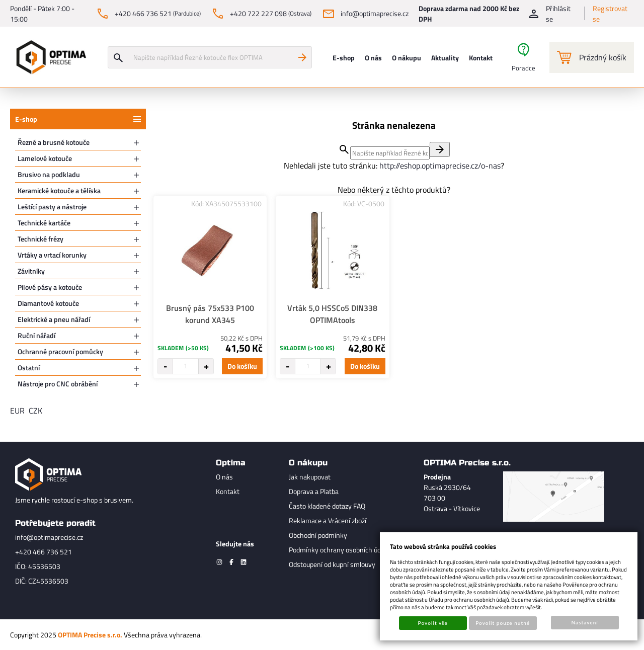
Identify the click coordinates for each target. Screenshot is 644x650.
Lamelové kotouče (45, 158)
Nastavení (585, 622)
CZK (35, 411)
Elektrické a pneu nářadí (54, 319)
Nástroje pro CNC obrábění (58, 384)
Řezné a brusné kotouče (54, 142)
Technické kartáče (44, 223)
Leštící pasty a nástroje (52, 207)
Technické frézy (41, 239)
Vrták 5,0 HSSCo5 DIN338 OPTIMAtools (332, 314)
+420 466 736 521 (44, 552)
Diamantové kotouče (48, 303)
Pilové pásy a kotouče (50, 287)
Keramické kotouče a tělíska (59, 190)
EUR (17, 411)
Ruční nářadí (36, 335)
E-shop (26, 119)
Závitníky (31, 271)
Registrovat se (610, 14)
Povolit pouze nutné (503, 623)
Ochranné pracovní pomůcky (60, 351)
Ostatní (29, 368)
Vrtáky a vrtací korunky (52, 255)
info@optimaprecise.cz (49, 537)
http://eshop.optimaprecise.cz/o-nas (440, 166)
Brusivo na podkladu (49, 174)
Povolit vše (433, 623)
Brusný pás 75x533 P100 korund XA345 (210, 314)
